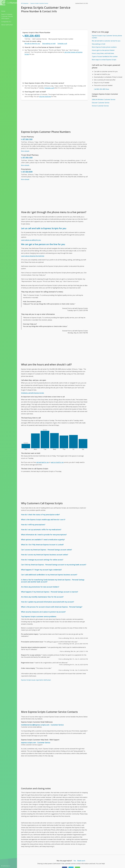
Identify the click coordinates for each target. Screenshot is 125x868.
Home (3, 11)
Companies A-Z (6, 22)
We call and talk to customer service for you (106, 41)
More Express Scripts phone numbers (104, 47)
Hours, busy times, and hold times (103, 53)
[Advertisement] (54, 68)
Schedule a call (62, 44)
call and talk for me (42, 462)
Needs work (81, 861)
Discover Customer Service (101, 103)
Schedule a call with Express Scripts (33, 393)
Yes (75, 861)
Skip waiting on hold (49, 44)
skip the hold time (45, 97)
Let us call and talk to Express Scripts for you (44, 228)
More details (25, 151)
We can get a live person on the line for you (43, 244)
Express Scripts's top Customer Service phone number (107, 37)
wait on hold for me (57, 462)
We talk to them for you (32, 44)
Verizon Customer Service (100, 106)
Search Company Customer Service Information (7, 16)
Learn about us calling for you (31, 240)
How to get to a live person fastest (103, 50)
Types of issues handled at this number (105, 56)
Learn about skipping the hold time (33, 256)
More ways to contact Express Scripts (104, 60)
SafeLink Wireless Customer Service (104, 100)
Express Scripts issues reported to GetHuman (36, 680)
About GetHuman (7, 25)
